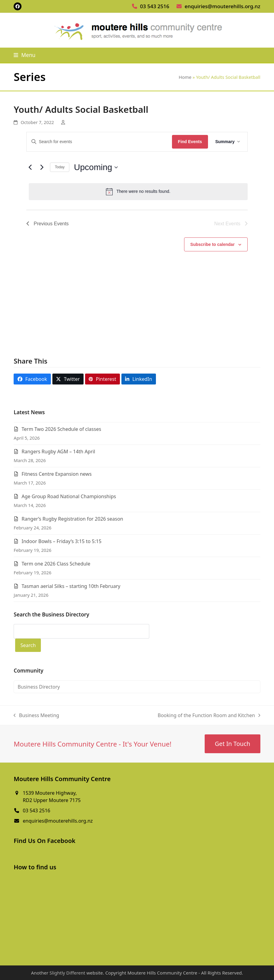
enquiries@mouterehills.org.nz (223, 6)
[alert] (138, 192)
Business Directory (39, 687)
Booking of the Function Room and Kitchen (209, 715)
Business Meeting (36, 715)
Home (185, 77)
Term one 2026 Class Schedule (56, 564)
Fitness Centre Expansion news (56, 474)
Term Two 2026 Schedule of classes (61, 429)
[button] (25, 55)
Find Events (190, 142)
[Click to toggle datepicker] (96, 167)
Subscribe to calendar (213, 244)
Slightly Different (68, 973)
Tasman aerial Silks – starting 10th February (71, 586)
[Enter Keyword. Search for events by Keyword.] (99, 142)
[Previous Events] (30, 167)
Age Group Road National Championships (69, 496)
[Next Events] (42, 167)
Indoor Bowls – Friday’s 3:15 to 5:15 (61, 541)
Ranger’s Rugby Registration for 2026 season (72, 519)
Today (60, 167)
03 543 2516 (155, 6)
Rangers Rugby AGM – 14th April (58, 451)
